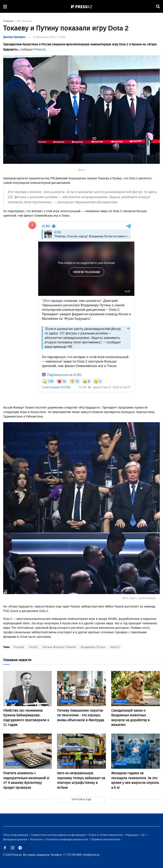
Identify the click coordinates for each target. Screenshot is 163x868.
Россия (19, 647)
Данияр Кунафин (14, 37)
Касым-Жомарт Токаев (59, 647)
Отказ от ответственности (106, 835)
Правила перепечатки (106, 839)
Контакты (37, 839)
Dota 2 (115, 647)
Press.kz (40, 50)
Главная (8, 21)
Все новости (24, 21)
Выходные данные (16, 839)
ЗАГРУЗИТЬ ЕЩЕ (81, 800)
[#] (82, 6)
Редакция (132, 835)
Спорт (33, 647)
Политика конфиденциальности (67, 839)
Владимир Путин (93, 647)
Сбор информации (16, 835)
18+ (144, 835)
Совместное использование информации (59, 835)
